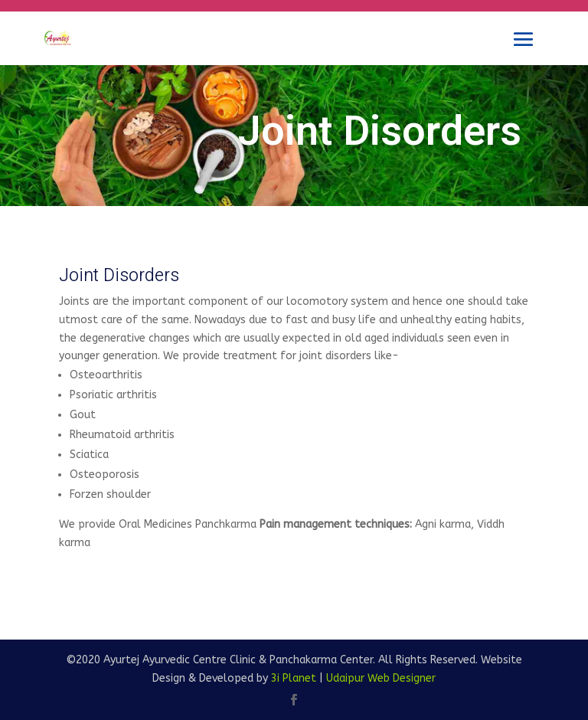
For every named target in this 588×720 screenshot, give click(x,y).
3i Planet (294, 678)
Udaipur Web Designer (381, 678)
